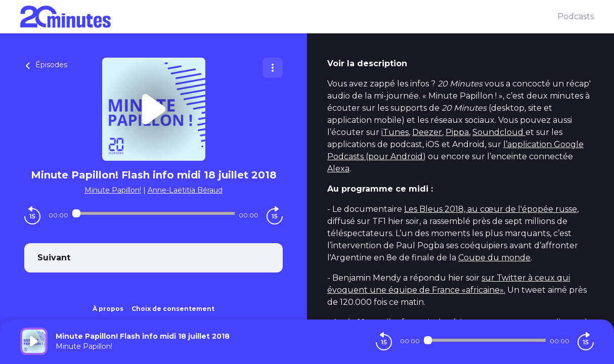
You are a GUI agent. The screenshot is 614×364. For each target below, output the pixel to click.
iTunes (395, 132)
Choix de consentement (173, 309)
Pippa (457, 132)
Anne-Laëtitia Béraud (185, 190)
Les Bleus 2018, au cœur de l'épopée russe (491, 209)
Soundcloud (499, 132)
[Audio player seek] (153, 213)
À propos (108, 309)
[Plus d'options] (273, 68)
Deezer (427, 132)
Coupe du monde (494, 258)
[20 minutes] (289, 17)
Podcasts (576, 16)
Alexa (338, 169)
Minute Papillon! (113, 190)
